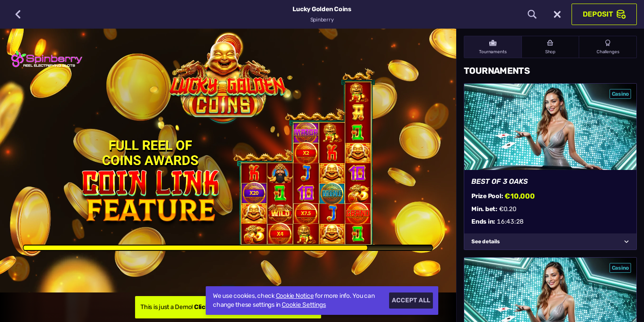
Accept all (411, 300)
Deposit (604, 14)
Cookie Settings (304, 305)
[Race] (557, 14)
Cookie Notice (295, 296)
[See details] (627, 241)
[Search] (532, 14)
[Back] (18, 14)
